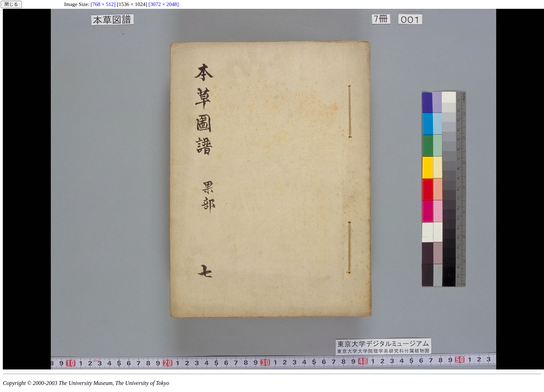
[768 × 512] (103, 4)
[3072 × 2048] (163, 4)
